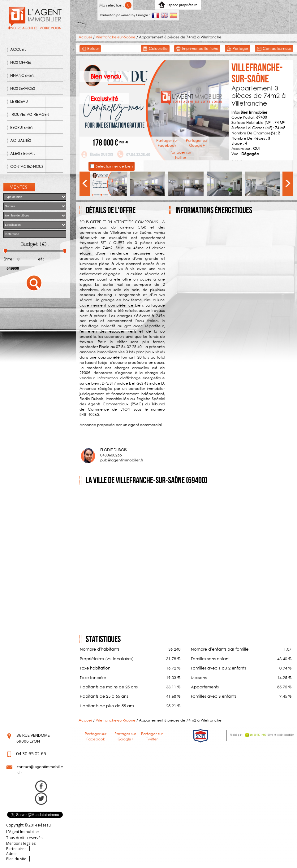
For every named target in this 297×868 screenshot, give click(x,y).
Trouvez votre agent (30, 114)
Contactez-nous (27, 166)
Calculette (155, 49)
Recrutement (23, 127)
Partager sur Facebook (167, 143)
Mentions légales (21, 843)
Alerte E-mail (23, 153)
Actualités (21, 140)
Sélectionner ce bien (114, 166)
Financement (23, 75)
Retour (90, 49)
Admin (12, 854)
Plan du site (16, 859)
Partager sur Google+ (197, 143)
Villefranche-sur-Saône (116, 37)
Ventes (19, 187)
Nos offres (21, 62)
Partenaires (16, 849)
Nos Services (23, 88)
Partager (238, 49)
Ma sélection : (116, 5)
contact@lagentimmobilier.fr (40, 770)
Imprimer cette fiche (197, 49)
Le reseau (19, 101)
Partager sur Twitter (180, 155)
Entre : (9, 259)
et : (41, 259)
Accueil (18, 49)
